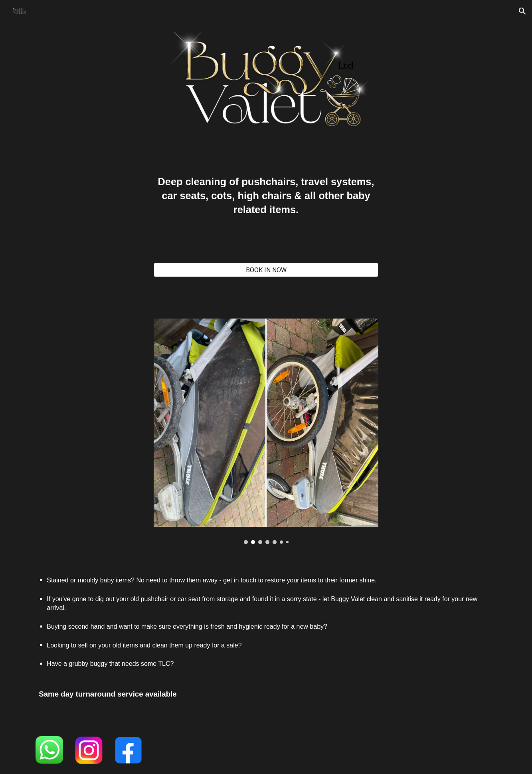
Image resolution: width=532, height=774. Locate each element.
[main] (266, 199)
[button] (522, 11)
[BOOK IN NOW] (266, 270)
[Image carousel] (266, 431)
